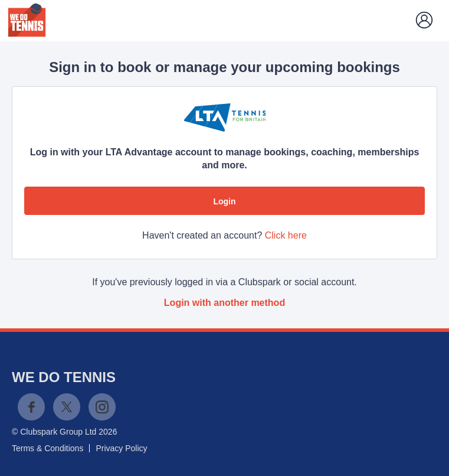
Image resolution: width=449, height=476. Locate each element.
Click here (286, 235)
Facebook (31, 407)
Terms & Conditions (47, 448)
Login (224, 201)
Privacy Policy (121, 448)
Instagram (102, 407)
